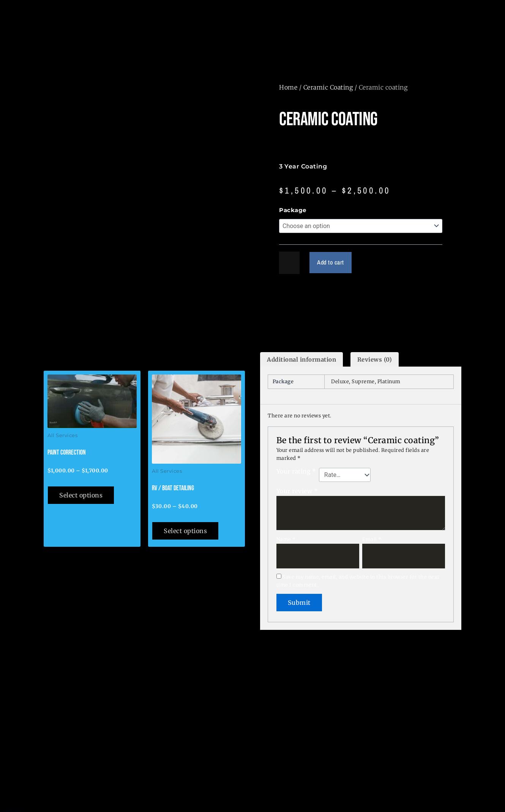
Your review (297, 491)
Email (372, 539)
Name (286, 539)
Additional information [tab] (301, 360)
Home (288, 87)
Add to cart (331, 263)
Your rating (296, 471)
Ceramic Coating (328, 87)
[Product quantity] (289, 263)
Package (293, 210)
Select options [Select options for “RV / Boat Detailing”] (185, 531)
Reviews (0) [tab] (375, 360)
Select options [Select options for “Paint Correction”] (81, 495)
